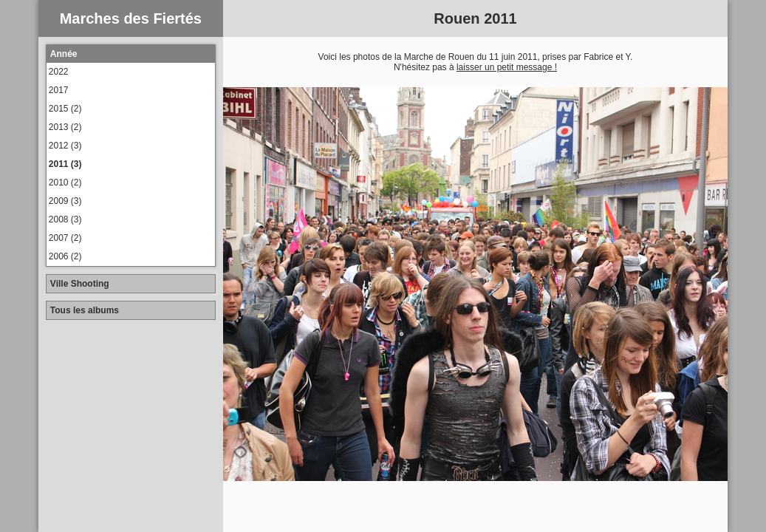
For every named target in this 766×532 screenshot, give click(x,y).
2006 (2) (65, 256)
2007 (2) (65, 238)
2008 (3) (65, 219)
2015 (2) (65, 109)
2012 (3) (65, 146)
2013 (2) (65, 127)
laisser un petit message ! (507, 67)
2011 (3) (65, 164)
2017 (59, 90)
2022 (59, 72)
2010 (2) (65, 183)
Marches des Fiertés (131, 18)
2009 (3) (65, 201)
